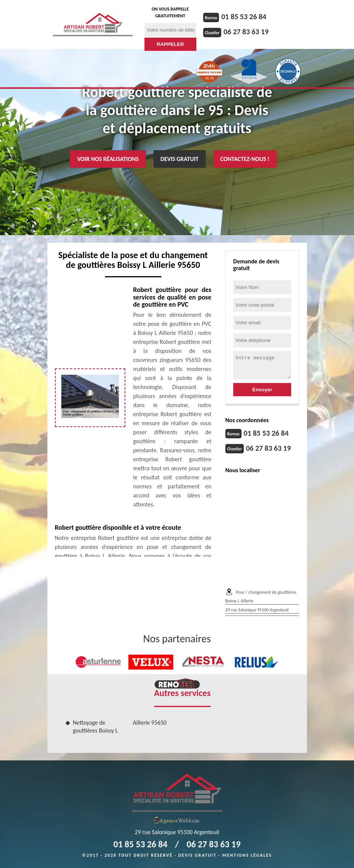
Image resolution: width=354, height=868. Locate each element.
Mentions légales (247, 855)
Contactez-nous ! (245, 159)
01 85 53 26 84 (244, 17)
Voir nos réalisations (108, 159)
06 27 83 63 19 (246, 32)
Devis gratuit (180, 159)
